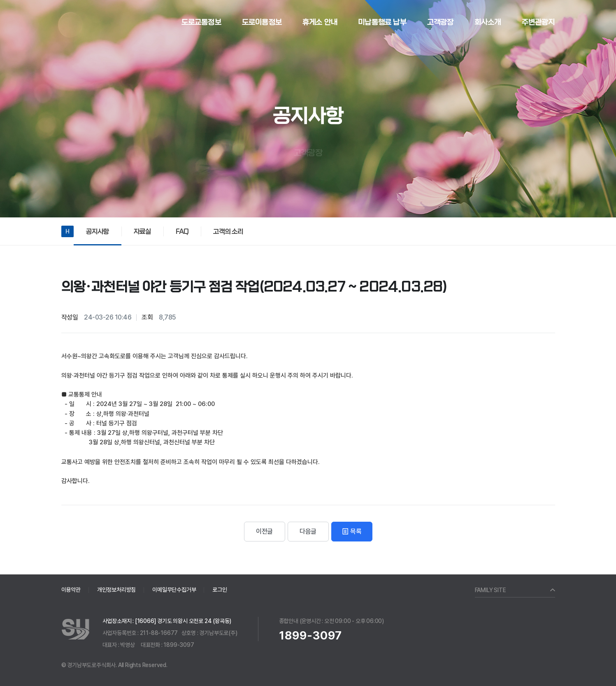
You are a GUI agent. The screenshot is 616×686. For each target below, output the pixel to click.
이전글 (264, 531)
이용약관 (71, 590)
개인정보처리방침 (116, 590)
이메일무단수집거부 (174, 590)
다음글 (308, 531)
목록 (351, 531)
